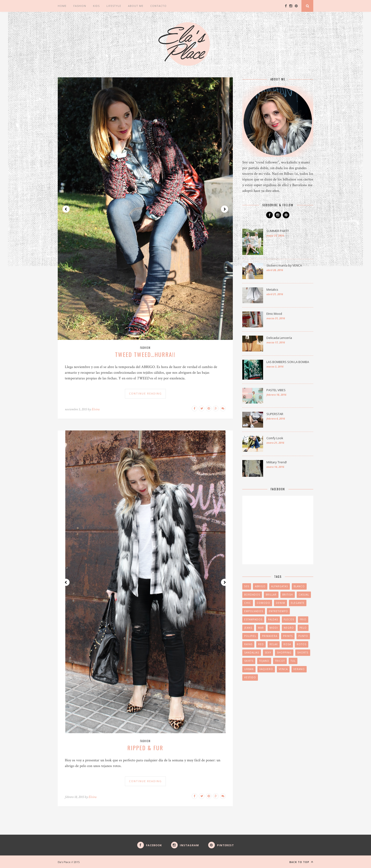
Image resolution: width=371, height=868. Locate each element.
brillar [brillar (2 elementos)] (271, 595)
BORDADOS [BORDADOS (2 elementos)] (252, 595)
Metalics (272, 289)
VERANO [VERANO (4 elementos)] (299, 669)
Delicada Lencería (279, 338)
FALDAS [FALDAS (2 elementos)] (273, 619)
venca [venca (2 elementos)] (283, 669)
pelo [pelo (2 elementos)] (303, 628)
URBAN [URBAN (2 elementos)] (249, 669)
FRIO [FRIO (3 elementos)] (303, 619)
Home (62, 6)
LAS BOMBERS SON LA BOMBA (288, 362)
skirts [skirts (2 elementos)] (249, 661)
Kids (96, 6)
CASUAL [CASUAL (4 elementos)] (304, 595)
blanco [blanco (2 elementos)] (299, 586)
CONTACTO (158, 6)
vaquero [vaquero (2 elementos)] (266, 669)
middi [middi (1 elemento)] (274, 628)
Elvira (96, 409)
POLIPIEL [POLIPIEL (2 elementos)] (250, 636)
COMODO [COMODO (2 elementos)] (263, 603)
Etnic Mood (274, 314)
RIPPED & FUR (145, 748)
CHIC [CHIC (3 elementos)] (248, 603)
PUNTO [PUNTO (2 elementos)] (303, 636)
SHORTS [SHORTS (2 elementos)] (303, 653)
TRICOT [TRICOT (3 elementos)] (280, 661)
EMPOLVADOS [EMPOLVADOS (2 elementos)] (254, 611)
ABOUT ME (136, 6)
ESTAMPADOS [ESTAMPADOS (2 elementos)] (253, 619)
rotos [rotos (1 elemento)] (302, 644)
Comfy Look (275, 438)
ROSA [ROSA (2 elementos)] (287, 644)
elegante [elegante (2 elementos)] (298, 603)
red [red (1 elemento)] (261, 644)
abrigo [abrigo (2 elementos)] (260, 586)
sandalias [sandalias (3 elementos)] (252, 653)
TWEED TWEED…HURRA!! (145, 354)
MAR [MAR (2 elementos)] (261, 628)
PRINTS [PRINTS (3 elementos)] (288, 636)
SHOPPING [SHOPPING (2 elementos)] (284, 653)
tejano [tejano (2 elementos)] (264, 661)
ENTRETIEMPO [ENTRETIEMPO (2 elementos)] (278, 611)
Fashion (80, 6)
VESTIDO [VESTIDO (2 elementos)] (250, 677)
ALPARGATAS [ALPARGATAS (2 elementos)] (280, 586)
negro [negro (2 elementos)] (289, 628)
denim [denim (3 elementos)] (280, 603)
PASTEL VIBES (276, 390)
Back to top (301, 862)
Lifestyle (114, 6)
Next (225, 209)
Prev (66, 209)
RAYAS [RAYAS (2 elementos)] (248, 644)
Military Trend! (277, 462)
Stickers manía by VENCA (284, 265)
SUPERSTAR (275, 414)
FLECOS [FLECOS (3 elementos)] (289, 619)
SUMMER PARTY (278, 231)
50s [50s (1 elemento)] (247, 586)
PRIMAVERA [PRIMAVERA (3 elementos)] (270, 636)
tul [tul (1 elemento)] (293, 661)
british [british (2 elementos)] (288, 595)
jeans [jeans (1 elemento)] (248, 628)
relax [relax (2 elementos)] (274, 644)
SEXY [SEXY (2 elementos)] (268, 653)
